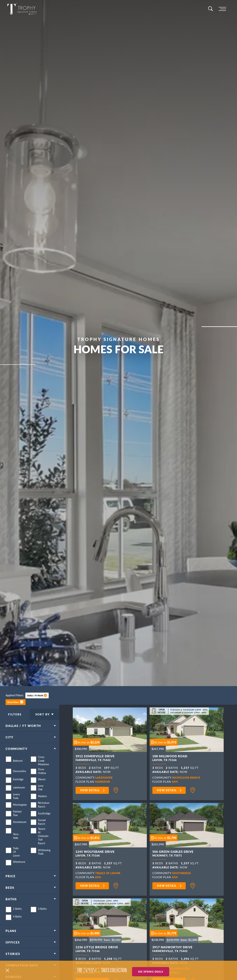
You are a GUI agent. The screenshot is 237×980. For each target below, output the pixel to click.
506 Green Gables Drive (173, 854)
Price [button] (11, 883)
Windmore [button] (18, 869)
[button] (16, 702)
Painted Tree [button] (17, 820)
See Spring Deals (151, 970)
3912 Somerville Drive (95, 759)
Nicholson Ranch (187, 777)
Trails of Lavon (109, 873)
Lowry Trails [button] (16, 803)
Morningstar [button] (18, 812)
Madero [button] (42, 803)
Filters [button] (15, 718)
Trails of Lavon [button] (16, 859)
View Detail (90, 790)
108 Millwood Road (170, 759)
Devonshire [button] (18, 778)
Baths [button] (11, 906)
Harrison (103, 781)
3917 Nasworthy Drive (172, 950)
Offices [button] (13, 949)
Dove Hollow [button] (42, 778)
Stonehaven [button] (18, 829)
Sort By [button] (42, 718)
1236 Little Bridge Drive (97, 950)
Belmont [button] (18, 768)
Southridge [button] (43, 820)
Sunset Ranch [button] (42, 829)
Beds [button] (10, 895)
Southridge (182, 873)
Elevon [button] (42, 787)
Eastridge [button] (18, 787)
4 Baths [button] (17, 924)
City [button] (10, 744)
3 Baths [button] (42, 916)
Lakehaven (105, 777)
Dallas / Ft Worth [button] (35, 695)
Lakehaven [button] (18, 795)
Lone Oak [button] (41, 795)
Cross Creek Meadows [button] (43, 768)
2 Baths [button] (17, 916)
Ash (175, 781)
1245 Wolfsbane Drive (95, 854)
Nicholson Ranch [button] (43, 812)
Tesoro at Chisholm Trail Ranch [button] (43, 843)
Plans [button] (11, 938)
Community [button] (17, 756)
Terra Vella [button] (16, 843)
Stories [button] (13, 961)
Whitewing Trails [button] (43, 859)
